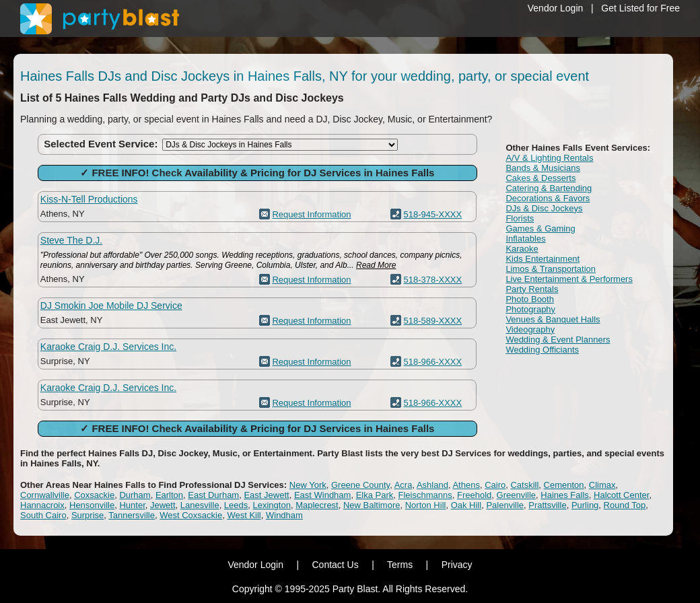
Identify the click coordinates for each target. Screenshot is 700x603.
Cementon (564, 485)
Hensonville (92, 505)
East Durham (213, 495)
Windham (284, 515)
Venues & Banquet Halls (553, 319)
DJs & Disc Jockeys (544, 208)
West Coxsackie (191, 515)
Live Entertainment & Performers (569, 279)
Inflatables (525, 239)
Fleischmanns (425, 495)
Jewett (163, 505)
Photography (530, 309)
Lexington (272, 505)
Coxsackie (94, 495)
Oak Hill (466, 505)
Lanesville (200, 505)
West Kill (244, 515)
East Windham (323, 495)
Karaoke (522, 249)
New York (308, 485)
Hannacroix (42, 505)
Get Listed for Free (640, 8)
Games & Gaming (540, 228)
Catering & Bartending (549, 188)
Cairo (495, 485)
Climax (602, 485)
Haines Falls (565, 495)
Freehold (474, 495)
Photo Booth (530, 299)
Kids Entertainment (542, 259)
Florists (520, 218)
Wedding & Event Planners (558, 340)
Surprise (87, 515)
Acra (404, 485)
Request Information (311, 214)
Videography (530, 329)
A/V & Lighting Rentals (549, 158)
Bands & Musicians (543, 168)
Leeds (236, 505)
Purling (585, 505)
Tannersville (132, 515)
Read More (376, 265)
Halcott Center (621, 495)
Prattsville (547, 505)
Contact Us (335, 565)
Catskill (524, 485)
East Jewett (266, 495)
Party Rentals (532, 289)
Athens (466, 485)
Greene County (360, 485)
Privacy (457, 565)
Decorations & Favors (548, 198)
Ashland (432, 485)
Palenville (505, 505)
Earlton (169, 495)
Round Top (625, 505)
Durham (135, 495)
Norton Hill (426, 505)
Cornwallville (45, 495)
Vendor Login (556, 8)
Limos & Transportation (551, 269)
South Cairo (43, 515)
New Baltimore (372, 505)
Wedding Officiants (542, 350)
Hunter (132, 505)
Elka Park (375, 495)
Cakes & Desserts (540, 178)
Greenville (517, 495)
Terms (400, 565)
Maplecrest (317, 505)
